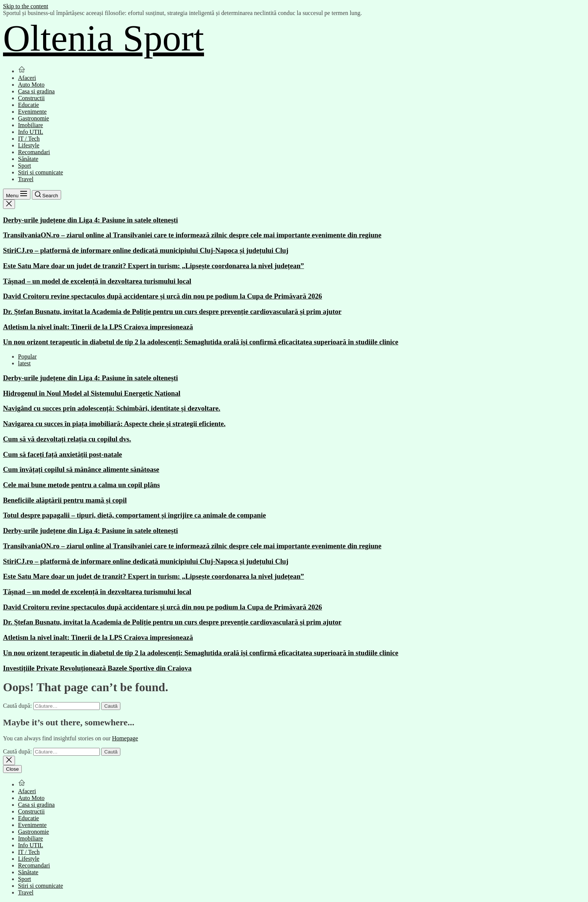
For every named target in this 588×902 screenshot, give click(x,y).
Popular (27, 356)
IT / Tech (29, 139)
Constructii (31, 98)
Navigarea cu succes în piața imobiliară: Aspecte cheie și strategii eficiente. (114, 424)
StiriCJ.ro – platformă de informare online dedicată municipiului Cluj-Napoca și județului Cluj (146, 250)
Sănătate (28, 159)
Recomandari (34, 152)
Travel (26, 179)
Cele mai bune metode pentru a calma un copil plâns (81, 485)
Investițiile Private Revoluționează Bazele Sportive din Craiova (97, 668)
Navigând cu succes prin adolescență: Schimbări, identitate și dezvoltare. (112, 408)
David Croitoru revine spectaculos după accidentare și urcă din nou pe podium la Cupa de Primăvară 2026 (163, 296)
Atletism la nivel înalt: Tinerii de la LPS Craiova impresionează (98, 327)
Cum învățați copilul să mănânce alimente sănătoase (81, 469)
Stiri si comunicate (40, 172)
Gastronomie (34, 118)
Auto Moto (31, 85)
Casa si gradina (36, 91)
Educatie (28, 105)
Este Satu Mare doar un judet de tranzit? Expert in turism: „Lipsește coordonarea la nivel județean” (154, 266)
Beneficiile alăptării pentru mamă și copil (65, 500)
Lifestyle (29, 145)
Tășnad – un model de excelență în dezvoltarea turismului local (97, 281)
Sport (25, 166)
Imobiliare (31, 125)
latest (24, 363)
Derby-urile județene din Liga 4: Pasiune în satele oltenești (91, 220)
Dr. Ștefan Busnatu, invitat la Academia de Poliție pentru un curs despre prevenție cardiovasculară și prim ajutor (172, 311)
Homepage (125, 738)
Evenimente (32, 112)
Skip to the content (25, 6)
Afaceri (27, 78)
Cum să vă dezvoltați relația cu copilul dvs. (67, 439)
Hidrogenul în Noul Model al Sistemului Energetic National (92, 393)
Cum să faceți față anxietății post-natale (62, 454)
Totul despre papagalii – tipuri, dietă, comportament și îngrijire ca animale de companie (134, 515)
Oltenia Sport (103, 38)
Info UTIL (31, 132)
